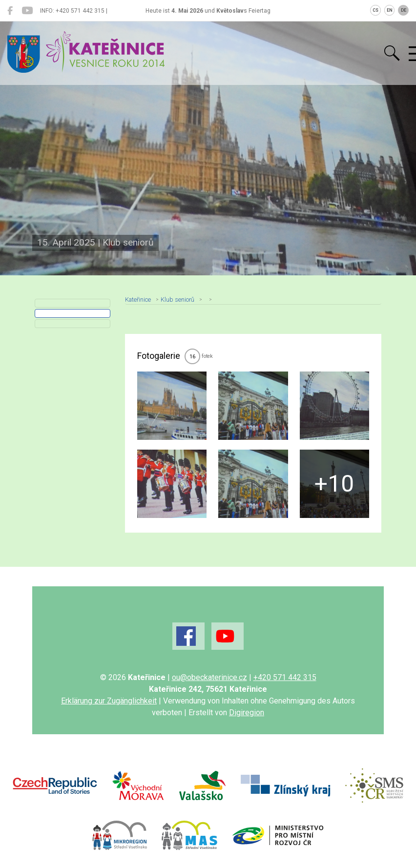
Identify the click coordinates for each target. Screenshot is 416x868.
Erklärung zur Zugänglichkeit (109, 701)
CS (375, 10)
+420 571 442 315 (285, 677)
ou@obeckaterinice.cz (209, 677)
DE (404, 10)
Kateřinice (138, 300)
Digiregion (247, 713)
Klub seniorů (177, 300)
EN (390, 10)
